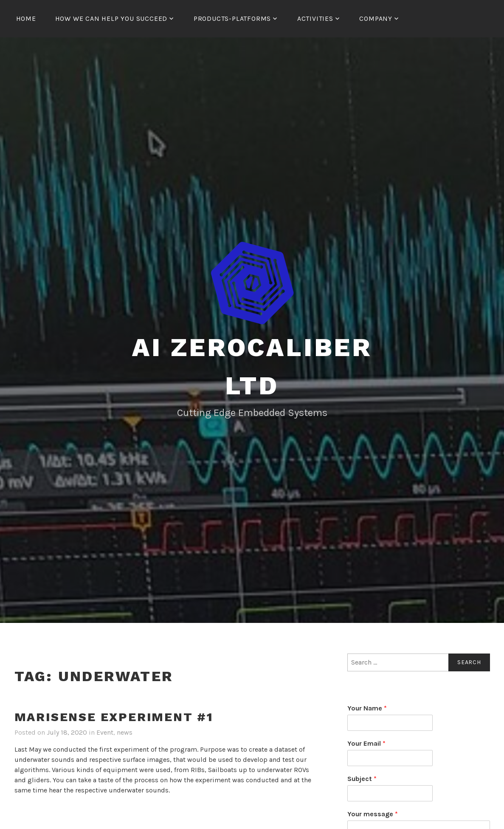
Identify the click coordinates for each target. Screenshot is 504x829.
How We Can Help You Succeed (111, 18)
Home (26, 18)
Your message (373, 814)
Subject (362, 779)
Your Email (366, 743)
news (125, 732)
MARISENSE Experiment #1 (114, 717)
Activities (315, 18)
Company (376, 18)
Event (105, 732)
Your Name (367, 708)
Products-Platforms (232, 18)
